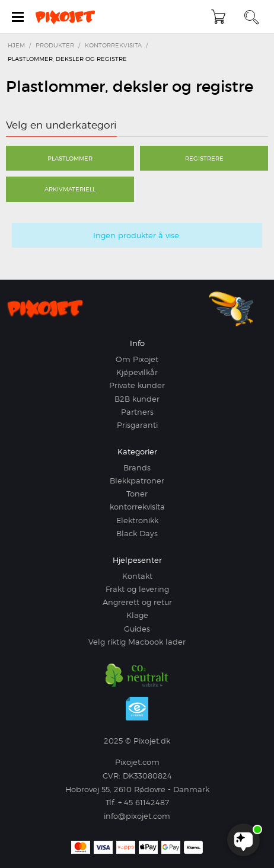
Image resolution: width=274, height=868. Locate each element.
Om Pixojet (137, 359)
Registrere (204, 158)
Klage (137, 615)
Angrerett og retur (137, 602)
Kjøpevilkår (137, 372)
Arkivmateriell (70, 189)
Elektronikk (137, 520)
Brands (137, 467)
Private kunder (137, 385)
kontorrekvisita (137, 507)
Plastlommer (70, 158)
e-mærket (137, 709)
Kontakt (137, 576)
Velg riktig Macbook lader (137, 642)
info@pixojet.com (137, 816)
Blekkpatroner (137, 481)
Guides (137, 629)
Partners (137, 412)
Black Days (137, 533)
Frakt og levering (137, 589)
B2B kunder (137, 399)
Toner (137, 494)
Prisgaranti (137, 425)
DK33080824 (147, 776)
